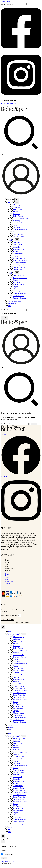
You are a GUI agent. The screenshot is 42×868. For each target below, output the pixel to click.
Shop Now (20, 101)
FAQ (7, 566)
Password (4, 850)
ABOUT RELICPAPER (8, 104)
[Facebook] (21, 51)
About (7, 564)
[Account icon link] (21, 196)
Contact (8, 571)
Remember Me (7, 854)
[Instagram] (21, 97)
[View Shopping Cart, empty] (21, 154)
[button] (21, 152)
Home (7, 560)
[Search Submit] (29, 424)
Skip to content (6, 2)
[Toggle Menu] (17, 199)
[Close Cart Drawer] (3, 836)
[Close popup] (3, 842)
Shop (7, 562)
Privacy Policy (10, 569)
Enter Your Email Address (9, 616)
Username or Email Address (10, 846)
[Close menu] (3, 627)
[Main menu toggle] (4, 318)
